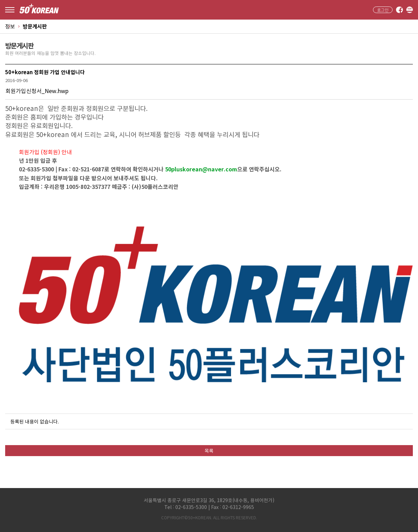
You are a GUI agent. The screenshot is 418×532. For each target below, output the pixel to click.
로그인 (383, 10)
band (410, 10)
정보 (10, 26)
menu (10, 10)
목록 (209, 451)
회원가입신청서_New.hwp (37, 91)
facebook (399, 10)
